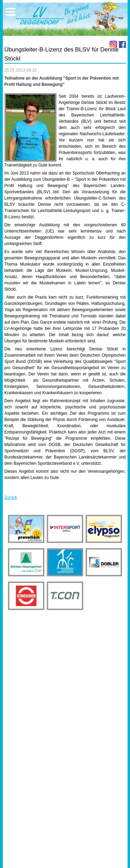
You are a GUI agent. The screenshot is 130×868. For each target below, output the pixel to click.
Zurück (11, 497)
